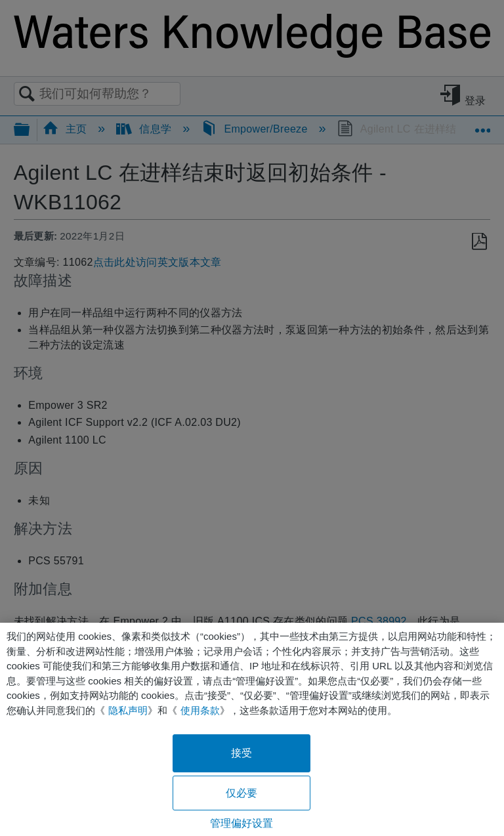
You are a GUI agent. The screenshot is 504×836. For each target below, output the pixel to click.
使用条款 (200, 710)
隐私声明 (128, 710)
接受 (241, 753)
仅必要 (241, 793)
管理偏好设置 (242, 823)
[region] (252, 729)
